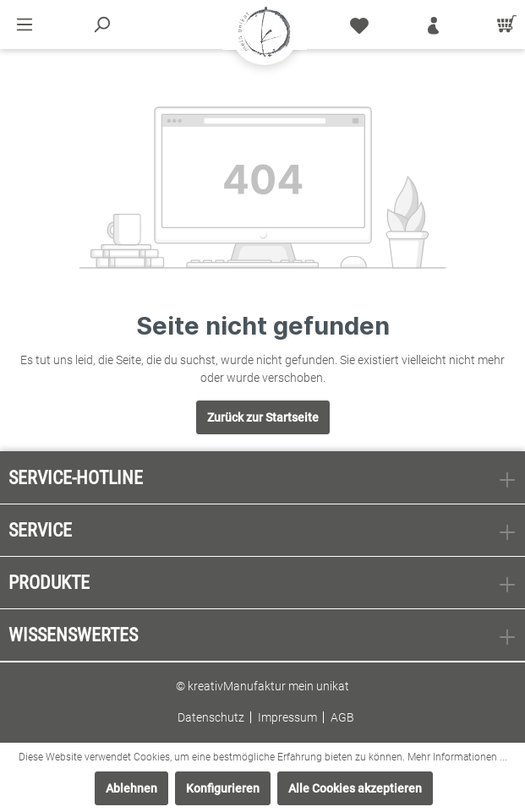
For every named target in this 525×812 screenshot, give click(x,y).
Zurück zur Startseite (263, 417)
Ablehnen (131, 788)
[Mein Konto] (433, 25)
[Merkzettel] (359, 25)
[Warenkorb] (503, 25)
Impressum (287, 717)
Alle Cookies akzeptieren (355, 788)
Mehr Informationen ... (457, 757)
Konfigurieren (223, 788)
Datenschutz (211, 717)
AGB (342, 717)
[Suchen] (101, 25)
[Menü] (25, 25)
